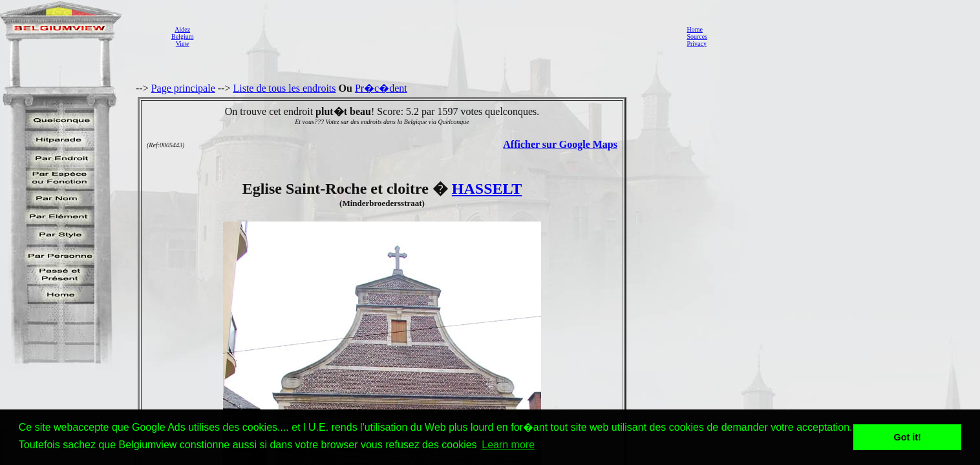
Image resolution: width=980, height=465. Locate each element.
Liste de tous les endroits (284, 88)
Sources (697, 36)
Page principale (183, 88)
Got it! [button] (908, 437)
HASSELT (487, 189)
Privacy (697, 44)
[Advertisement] (436, 36)
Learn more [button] (508, 445)
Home (694, 29)
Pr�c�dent (381, 88)
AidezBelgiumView (182, 36)
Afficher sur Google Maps (560, 144)
